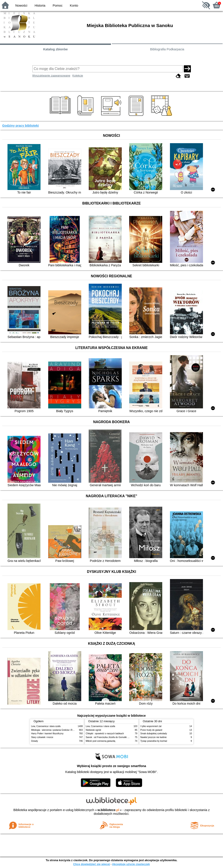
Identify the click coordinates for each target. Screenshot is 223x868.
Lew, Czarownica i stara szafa (46, 726)
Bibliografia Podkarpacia (167, 49)
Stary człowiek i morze (42, 737)
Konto (74, 5)
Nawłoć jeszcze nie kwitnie (154, 737)
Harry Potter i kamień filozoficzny (47, 734)
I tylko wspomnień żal (151, 726)
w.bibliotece (108, 810)
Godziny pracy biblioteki (20, 126)
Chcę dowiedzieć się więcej (91, 864)
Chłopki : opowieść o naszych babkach (105, 734)
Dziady (35, 741)
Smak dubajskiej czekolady (154, 734)
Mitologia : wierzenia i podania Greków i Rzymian (55, 730)
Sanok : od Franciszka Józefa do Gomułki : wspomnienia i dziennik (119, 737)
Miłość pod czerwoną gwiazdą (101, 741)
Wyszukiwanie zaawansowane (51, 76)
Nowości (21, 5)
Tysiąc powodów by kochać (154, 741)
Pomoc (58, 5)
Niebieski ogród (93, 730)
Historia (40, 5)
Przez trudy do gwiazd (151, 730)
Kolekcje (78, 76)
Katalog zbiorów (55, 49)
